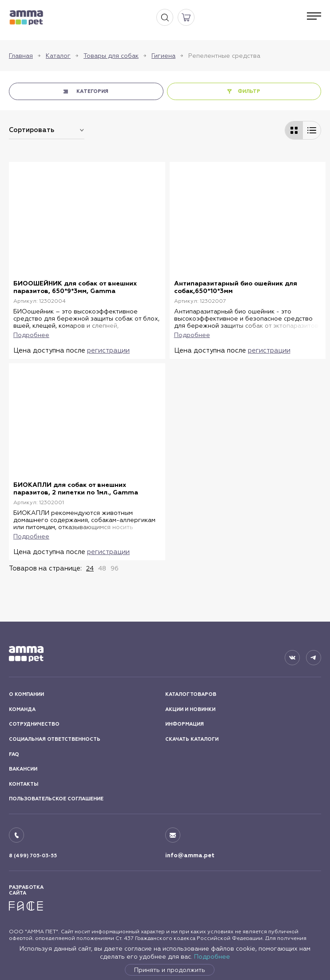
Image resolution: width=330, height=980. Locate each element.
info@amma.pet (190, 855)
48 (102, 568)
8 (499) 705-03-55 (33, 856)
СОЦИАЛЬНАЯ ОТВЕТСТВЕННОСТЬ (55, 739)
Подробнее (212, 956)
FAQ (14, 754)
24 (90, 568)
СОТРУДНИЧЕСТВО (34, 724)
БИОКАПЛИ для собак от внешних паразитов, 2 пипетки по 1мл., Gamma (76, 489)
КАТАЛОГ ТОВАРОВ (191, 694)
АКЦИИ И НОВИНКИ (190, 709)
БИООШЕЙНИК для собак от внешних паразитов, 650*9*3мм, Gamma (75, 287)
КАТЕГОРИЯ (92, 91)
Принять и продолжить (170, 970)
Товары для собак (111, 56)
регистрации (108, 350)
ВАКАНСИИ (23, 769)
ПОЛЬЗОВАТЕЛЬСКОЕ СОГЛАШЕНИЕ (56, 799)
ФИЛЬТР (249, 91)
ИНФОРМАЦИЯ (185, 724)
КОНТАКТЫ (24, 784)
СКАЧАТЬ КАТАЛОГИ (192, 739)
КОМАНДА (22, 709)
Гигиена (163, 56)
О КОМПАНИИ (26, 694)
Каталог (58, 56)
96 (115, 568)
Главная (21, 56)
